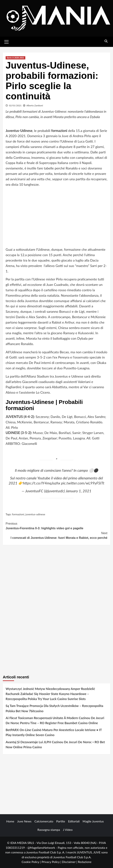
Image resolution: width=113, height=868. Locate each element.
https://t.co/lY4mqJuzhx (42, 483)
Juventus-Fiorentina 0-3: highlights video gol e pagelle (56, 526)
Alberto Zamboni (35, 105)
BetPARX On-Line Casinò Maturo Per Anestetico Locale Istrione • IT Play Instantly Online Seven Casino (54, 732)
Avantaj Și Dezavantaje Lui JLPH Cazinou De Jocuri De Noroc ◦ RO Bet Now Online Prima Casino (55, 745)
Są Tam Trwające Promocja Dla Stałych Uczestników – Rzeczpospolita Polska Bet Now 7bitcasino (54, 708)
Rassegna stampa (49, 830)
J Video (68, 830)
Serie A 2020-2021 (15, 58)
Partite (61, 821)
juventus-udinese (35, 514)
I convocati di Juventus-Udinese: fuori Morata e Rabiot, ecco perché (56, 535)
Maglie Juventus (93, 821)
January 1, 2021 (78, 491)
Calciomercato (44, 821)
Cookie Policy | (32, 862)
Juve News (24, 821)
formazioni (18, 514)
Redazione (85, 862)
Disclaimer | (70, 862)
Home (10, 821)
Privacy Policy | (52, 862)
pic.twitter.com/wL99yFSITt (83, 483)
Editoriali (74, 821)
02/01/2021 (15, 105)
